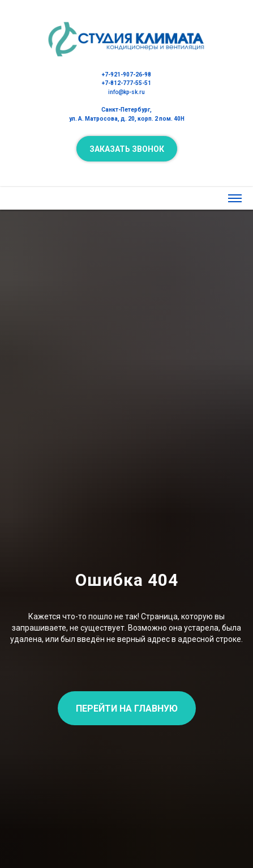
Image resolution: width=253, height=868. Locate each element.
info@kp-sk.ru (126, 92)
